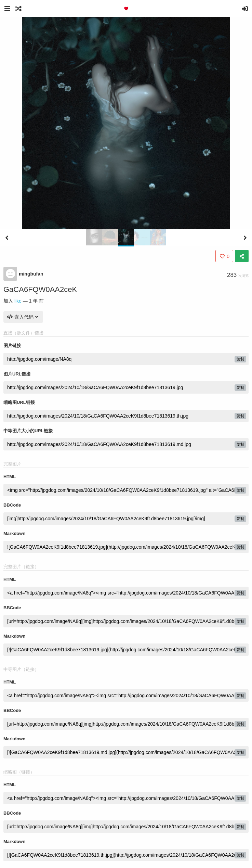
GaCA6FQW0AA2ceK (40, 289)
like (18, 301)
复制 (240, 359)
